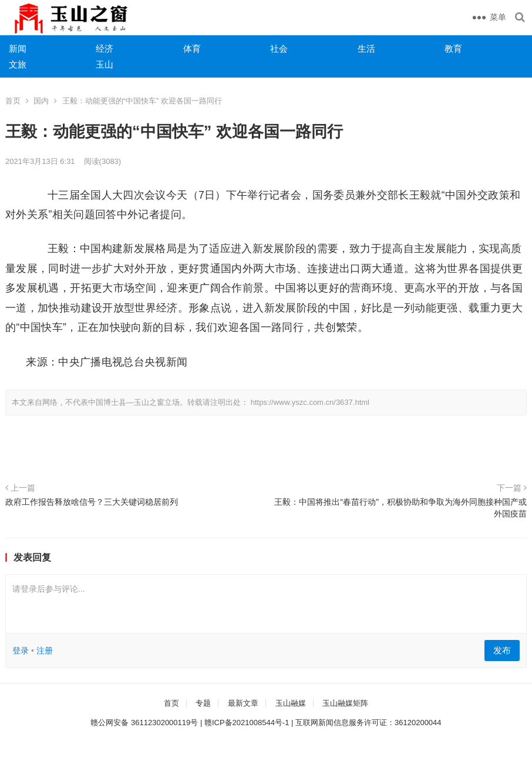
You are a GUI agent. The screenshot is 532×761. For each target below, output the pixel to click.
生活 (366, 48)
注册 (45, 651)
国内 (41, 101)
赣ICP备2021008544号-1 (247, 723)
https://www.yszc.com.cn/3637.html (310, 402)
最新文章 (243, 703)
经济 (105, 48)
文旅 (18, 64)
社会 (279, 48)
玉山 (105, 64)
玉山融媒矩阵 (345, 703)
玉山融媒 (291, 703)
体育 (192, 48)
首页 (13, 101)
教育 (453, 48)
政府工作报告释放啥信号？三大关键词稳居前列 (92, 502)
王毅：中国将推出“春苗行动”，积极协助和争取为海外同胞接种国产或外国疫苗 (400, 508)
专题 (203, 703)
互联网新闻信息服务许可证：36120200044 (368, 723)
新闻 (18, 48)
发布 (502, 650)
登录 (21, 651)
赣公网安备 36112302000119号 (144, 723)
